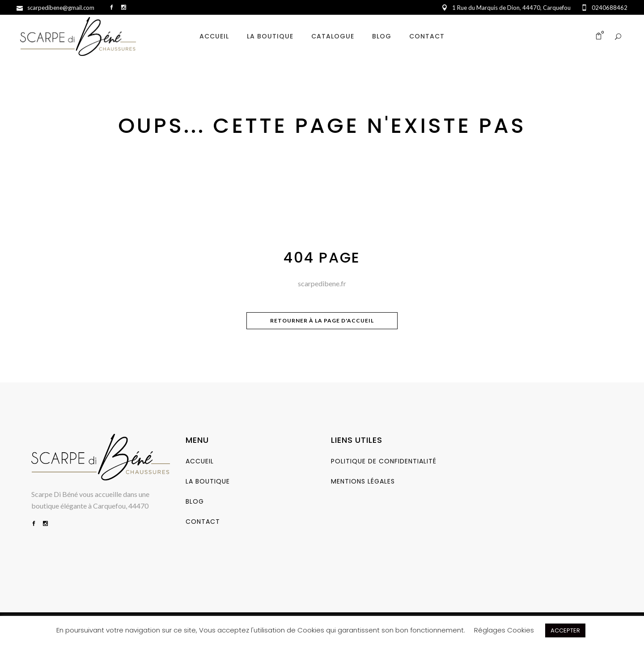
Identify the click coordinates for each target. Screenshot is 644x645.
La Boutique (208, 481)
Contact (203, 522)
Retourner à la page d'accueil (322, 320)
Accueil (200, 461)
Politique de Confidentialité (384, 461)
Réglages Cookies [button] (504, 630)
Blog (195, 501)
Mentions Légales (363, 481)
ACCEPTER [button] (565, 630)
